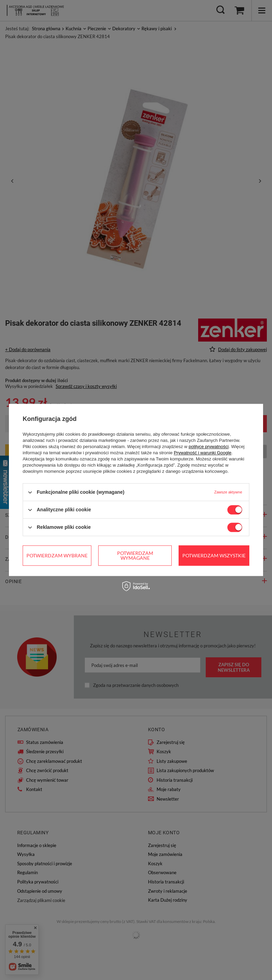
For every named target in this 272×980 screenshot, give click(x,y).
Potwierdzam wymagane (135, 555)
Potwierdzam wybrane (57, 555)
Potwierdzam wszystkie (214, 555)
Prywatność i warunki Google (203, 453)
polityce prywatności (208, 447)
